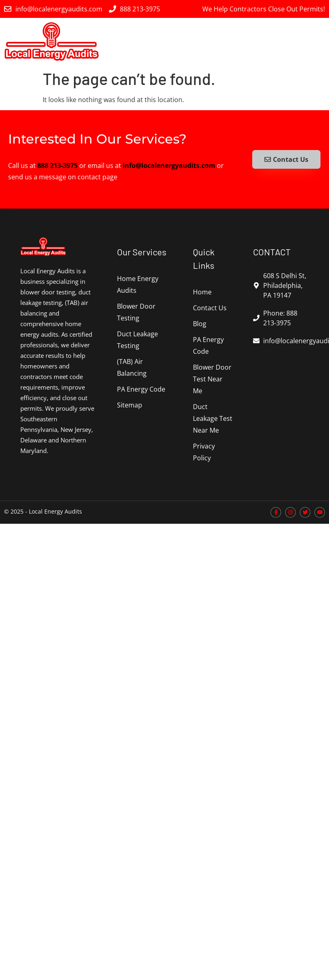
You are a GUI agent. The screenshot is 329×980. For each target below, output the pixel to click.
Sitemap (130, 405)
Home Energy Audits (138, 284)
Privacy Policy (204, 452)
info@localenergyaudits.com (169, 166)
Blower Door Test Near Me (212, 379)
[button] (318, 41)
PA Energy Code (141, 389)
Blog (200, 324)
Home (202, 292)
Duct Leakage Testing (137, 340)
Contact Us (210, 308)
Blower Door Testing (136, 312)
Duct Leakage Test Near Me (213, 418)
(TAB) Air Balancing (132, 367)
